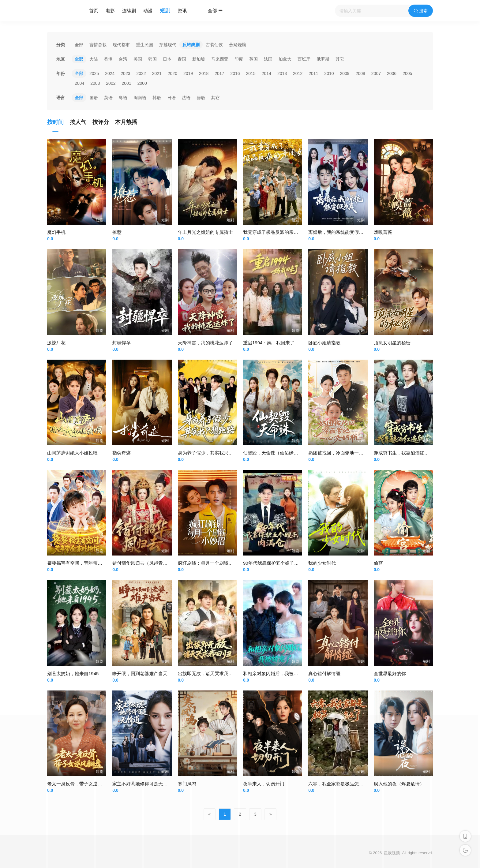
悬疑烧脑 (238, 45)
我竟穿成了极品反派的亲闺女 (273, 232)
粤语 (123, 98)
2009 (345, 73)
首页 (94, 11)
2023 (125, 73)
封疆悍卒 (122, 343)
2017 (219, 73)
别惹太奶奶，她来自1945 (73, 673)
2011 (313, 73)
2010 (329, 73)
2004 (79, 83)
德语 (201, 98)
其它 (340, 59)
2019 (188, 73)
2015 (251, 73)
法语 (186, 98)
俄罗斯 (323, 59)
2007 (376, 73)
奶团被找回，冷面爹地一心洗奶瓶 (343, 453)
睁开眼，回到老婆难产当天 (140, 673)
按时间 (55, 122)
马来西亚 (220, 59)
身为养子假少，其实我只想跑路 (210, 453)
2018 (204, 73)
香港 (108, 59)
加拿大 (285, 59)
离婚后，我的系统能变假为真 (338, 232)
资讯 (182, 11)
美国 (138, 59)
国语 (94, 98)
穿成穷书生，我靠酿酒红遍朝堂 (406, 453)
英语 (108, 98)
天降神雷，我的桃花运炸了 (205, 343)
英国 (253, 59)
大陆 (94, 59)
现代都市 (121, 45)
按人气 (78, 122)
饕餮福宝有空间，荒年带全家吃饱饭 (84, 563)
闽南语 (140, 98)
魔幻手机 (56, 232)
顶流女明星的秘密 (392, 343)
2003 (95, 83)
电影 (110, 11)
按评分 (101, 122)
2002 (111, 83)
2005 (407, 73)
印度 (239, 59)
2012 (298, 73)
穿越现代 (168, 45)
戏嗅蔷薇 (383, 232)
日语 (171, 98)
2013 (282, 73)
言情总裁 (98, 45)
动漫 (148, 11)
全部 (79, 45)
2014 (266, 73)
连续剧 (129, 11)
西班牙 (304, 59)
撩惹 (117, 232)
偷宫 (378, 563)
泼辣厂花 (56, 343)
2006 (392, 73)
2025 (94, 73)
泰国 (182, 59)
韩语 (157, 98)
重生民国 (144, 45)
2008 (360, 73)
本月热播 (126, 122)
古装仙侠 (214, 45)
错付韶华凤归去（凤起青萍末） (144, 563)
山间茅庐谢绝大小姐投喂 (72, 453)
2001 (126, 83)
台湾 (123, 59)
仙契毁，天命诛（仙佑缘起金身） (277, 453)
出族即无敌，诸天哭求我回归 (208, 673)
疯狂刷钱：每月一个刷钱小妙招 (210, 563)
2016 (235, 73)
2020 (172, 73)
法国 (268, 59)
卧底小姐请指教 (324, 343)
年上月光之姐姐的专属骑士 (205, 232)
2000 (142, 83)
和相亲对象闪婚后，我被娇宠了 (275, 673)
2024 (110, 73)
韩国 (152, 59)
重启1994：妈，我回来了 (269, 343)
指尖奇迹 (122, 453)
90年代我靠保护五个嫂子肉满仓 (276, 563)
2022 (141, 73)
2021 (157, 73)
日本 (167, 59)
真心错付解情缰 (324, 673)
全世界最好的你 (390, 673)
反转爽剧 (191, 45)
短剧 (165, 11)
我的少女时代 (322, 563)
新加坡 (199, 59)
